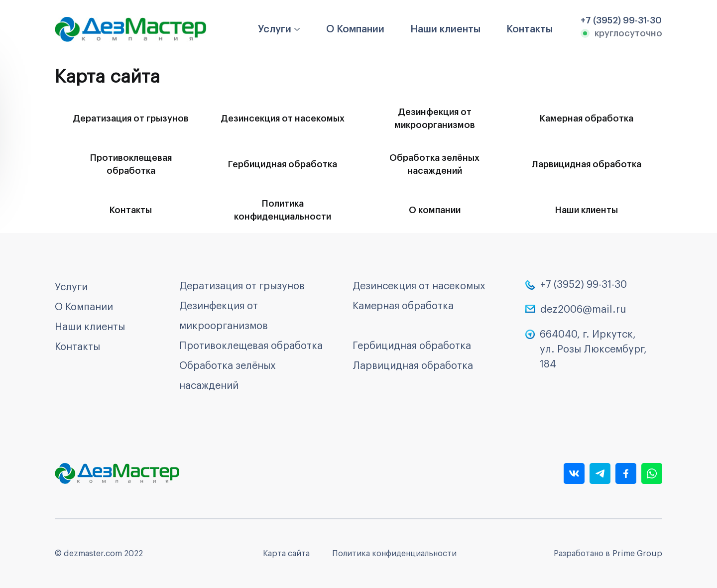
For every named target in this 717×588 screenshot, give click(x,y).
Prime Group (637, 554)
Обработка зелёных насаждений (434, 164)
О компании (435, 210)
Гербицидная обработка (283, 164)
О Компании (355, 29)
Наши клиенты (445, 29)
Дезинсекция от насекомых (283, 118)
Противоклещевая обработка (131, 164)
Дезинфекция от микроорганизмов (435, 118)
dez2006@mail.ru (583, 310)
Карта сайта (286, 554)
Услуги (275, 29)
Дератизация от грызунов (131, 118)
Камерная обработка (587, 118)
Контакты (530, 29)
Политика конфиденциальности (283, 210)
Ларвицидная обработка (587, 164)
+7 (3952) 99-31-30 (584, 285)
